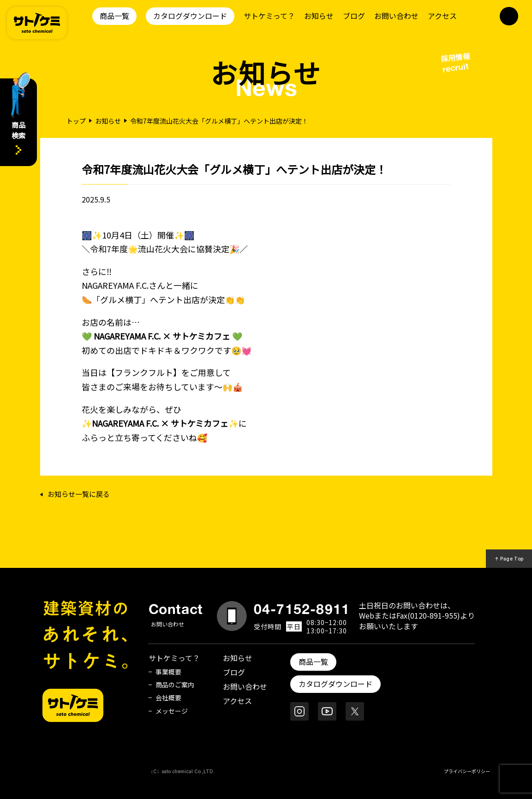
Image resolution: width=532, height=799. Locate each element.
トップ (76, 121)
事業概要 (168, 672)
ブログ (354, 16)
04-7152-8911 (302, 609)
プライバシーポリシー (467, 771)
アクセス (442, 16)
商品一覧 (114, 16)
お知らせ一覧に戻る (79, 494)
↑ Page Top (509, 559)
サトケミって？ (269, 16)
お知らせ (319, 16)
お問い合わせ (396, 16)
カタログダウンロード (190, 16)
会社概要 (168, 698)
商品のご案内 (175, 685)
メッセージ (172, 711)
